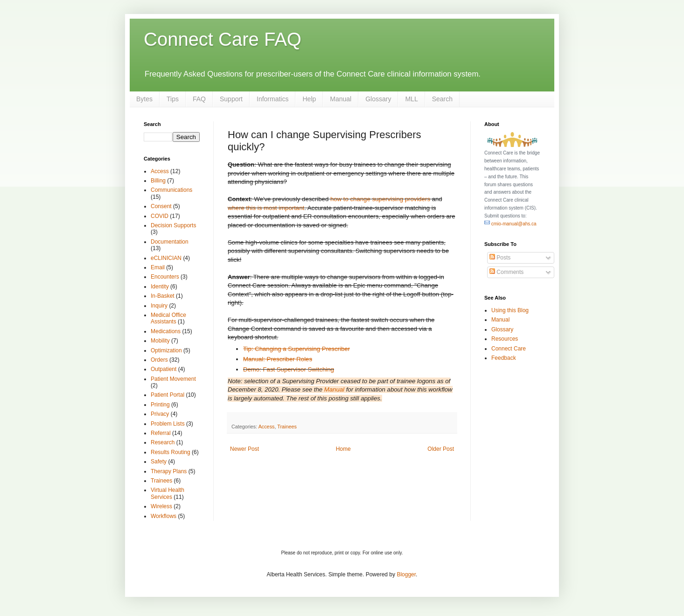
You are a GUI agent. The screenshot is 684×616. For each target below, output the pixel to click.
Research (163, 442)
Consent (161, 206)
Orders (159, 360)
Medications (166, 331)
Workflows (164, 516)
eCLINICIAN (166, 258)
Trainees (287, 427)
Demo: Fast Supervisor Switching (289, 369)
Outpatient (164, 369)
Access (267, 427)
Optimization (166, 350)
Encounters (165, 277)
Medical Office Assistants (168, 318)
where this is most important (266, 208)
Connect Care (509, 349)
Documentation (170, 242)
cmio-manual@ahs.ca (510, 224)
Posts (500, 258)
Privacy (160, 414)
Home (343, 449)
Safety (159, 462)
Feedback (504, 358)
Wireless (161, 506)
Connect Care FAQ (223, 39)
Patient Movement (173, 379)
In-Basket (163, 296)
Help (309, 99)
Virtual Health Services (168, 493)
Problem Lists (168, 424)
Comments (506, 272)
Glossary (378, 99)
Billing (158, 181)
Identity (160, 287)
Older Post (441, 449)
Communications (171, 190)
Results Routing (171, 452)
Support (231, 99)
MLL (411, 99)
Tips (173, 99)
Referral (161, 433)
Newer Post (244, 449)
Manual (341, 99)
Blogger (406, 574)
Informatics (272, 99)
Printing (160, 405)
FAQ (199, 99)
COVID (160, 216)
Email (158, 267)
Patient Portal (168, 395)
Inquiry (159, 306)
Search (442, 99)
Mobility (160, 341)
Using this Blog (510, 310)
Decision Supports (173, 225)
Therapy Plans (169, 471)
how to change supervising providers (380, 199)
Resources (505, 339)
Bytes (144, 99)
